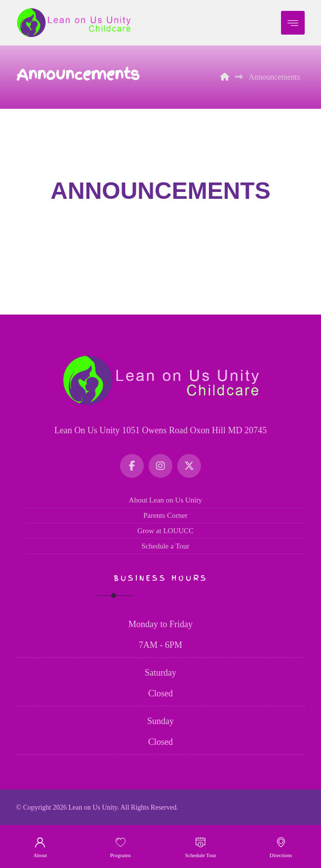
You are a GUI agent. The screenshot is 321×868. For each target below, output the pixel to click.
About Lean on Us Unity (165, 500)
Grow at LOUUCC (165, 531)
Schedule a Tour (166, 546)
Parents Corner (165, 515)
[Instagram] (160, 466)
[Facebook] (132, 466)
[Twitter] (189, 466)
